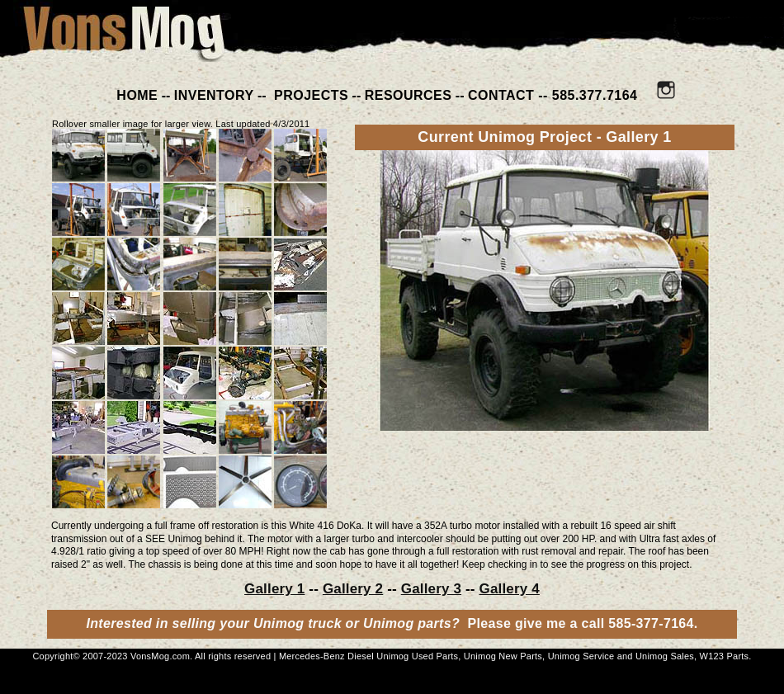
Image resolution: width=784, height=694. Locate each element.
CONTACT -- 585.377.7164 (553, 95)
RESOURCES (409, 95)
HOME (137, 95)
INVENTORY (214, 95)
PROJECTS (309, 95)
